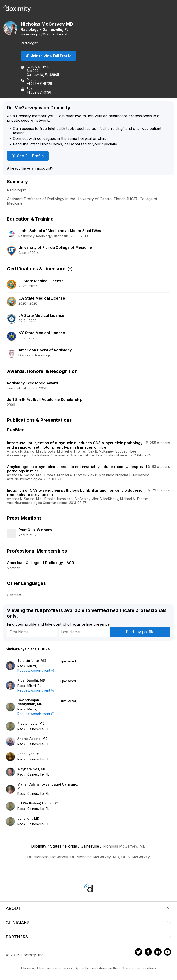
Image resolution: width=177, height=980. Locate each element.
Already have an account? (30, 168)
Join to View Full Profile (49, 56)
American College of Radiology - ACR (40, 563)
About (88, 908)
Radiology (30, 29)
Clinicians (88, 923)
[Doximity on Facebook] (148, 953)
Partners (88, 937)
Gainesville (52, 29)
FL (67, 29)
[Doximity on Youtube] (168, 953)
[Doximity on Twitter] (139, 953)
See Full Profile (30, 156)
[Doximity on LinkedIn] (158, 953)
